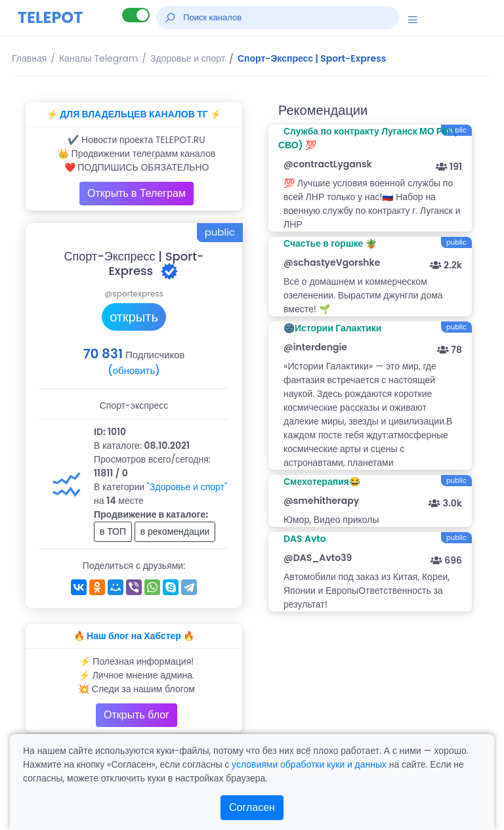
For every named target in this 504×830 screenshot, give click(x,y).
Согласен (252, 807)
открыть (134, 317)
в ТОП (113, 531)
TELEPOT (51, 17)
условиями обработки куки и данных (309, 764)
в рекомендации (175, 531)
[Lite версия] (136, 15)
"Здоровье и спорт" (187, 487)
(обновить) (134, 370)
